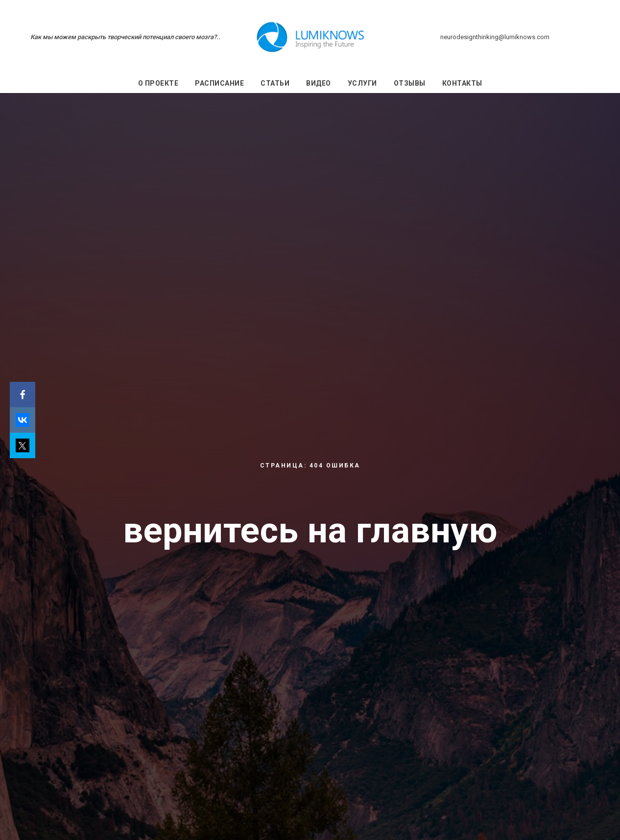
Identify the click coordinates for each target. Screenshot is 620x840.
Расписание (219, 83)
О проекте (158, 83)
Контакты (462, 83)
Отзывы (410, 83)
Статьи (275, 83)
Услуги (362, 83)
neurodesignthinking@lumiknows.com (495, 37)
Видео (319, 83)
